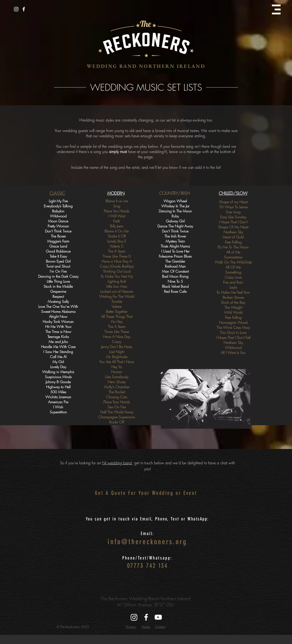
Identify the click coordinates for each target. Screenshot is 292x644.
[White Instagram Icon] (16, 9)
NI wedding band (117, 463)
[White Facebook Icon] (24, 9)
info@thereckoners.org (147, 542)
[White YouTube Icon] (158, 617)
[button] (276, 9)
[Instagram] (134, 617)
